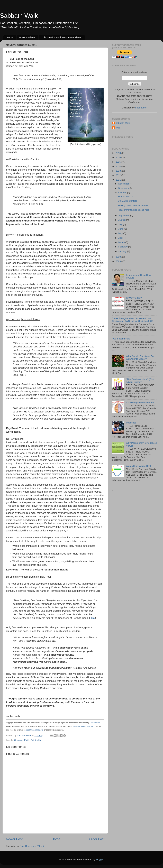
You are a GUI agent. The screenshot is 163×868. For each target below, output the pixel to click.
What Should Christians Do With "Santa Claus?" (140, 358)
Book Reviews (27, 37)
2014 (119, 166)
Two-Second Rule (121, 339)
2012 (119, 175)
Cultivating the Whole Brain (140, 402)
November (124, 188)
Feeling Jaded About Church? (133, 205)
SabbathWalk (94, 723)
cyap (118, 128)
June (121, 229)
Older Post (97, 839)
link (93, 618)
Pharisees (131, 423)
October (123, 193)
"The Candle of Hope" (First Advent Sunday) (140, 381)
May (121, 233)
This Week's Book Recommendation (62, 37)
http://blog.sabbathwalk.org (83, 726)
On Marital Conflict (127, 201)
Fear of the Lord (126, 196)
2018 (119, 153)
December (124, 184)
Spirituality (36, 740)
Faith (27, 740)
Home (10, 37)
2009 (119, 261)
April (121, 238)
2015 (119, 162)
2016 (119, 157)
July (121, 224)
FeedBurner (141, 108)
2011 (119, 180)
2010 (119, 257)
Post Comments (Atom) (32, 846)
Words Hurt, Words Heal (138, 466)
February (123, 247)
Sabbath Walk (19, 16)
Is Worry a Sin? (134, 298)
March (122, 242)
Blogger (100, 859)
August (122, 220)
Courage (19, 740)
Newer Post (14, 839)
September (124, 215)
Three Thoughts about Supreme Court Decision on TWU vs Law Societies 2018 (133, 320)
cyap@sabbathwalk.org (34, 730)
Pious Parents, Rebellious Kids (134, 210)
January (123, 251)
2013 (119, 171)
